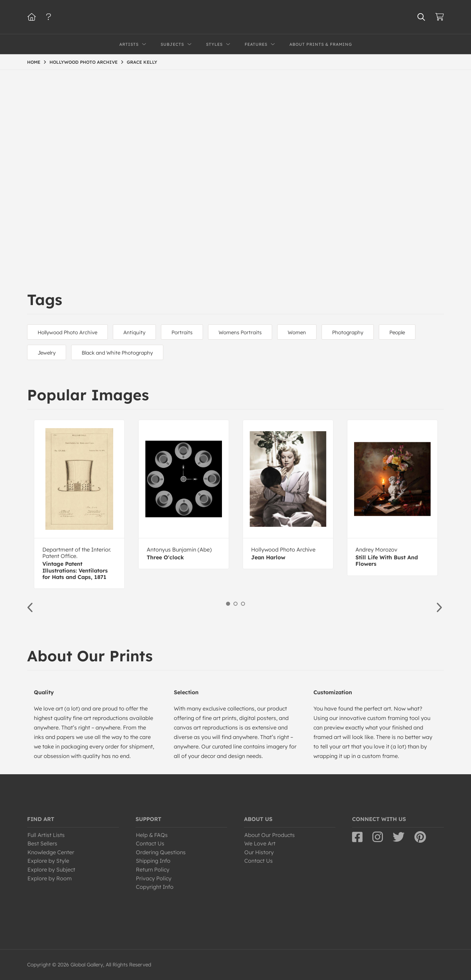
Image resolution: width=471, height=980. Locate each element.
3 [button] (243, 604)
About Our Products (270, 835)
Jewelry (47, 353)
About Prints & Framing (321, 44)
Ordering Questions (161, 852)
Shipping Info (153, 861)
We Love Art (260, 843)
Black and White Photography (117, 353)
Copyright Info (155, 887)
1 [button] (228, 604)
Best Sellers (42, 843)
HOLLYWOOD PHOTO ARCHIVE (84, 62)
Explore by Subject (51, 869)
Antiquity (134, 332)
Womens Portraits (240, 332)
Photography (348, 332)
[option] (79, 504)
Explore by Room (50, 878)
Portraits (182, 332)
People (397, 332)
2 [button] (235, 604)
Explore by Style (48, 861)
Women (297, 332)
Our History (259, 852)
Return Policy (153, 869)
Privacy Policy (154, 878)
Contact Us (150, 843)
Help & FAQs (152, 835)
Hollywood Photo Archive (67, 332)
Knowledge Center (51, 852)
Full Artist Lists (46, 835)
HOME (34, 62)
